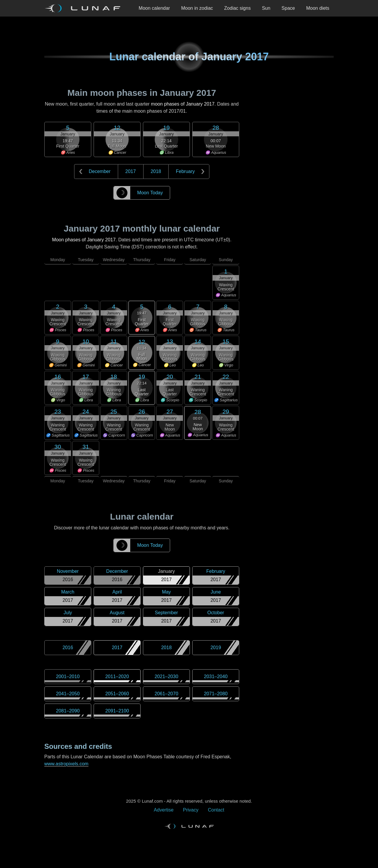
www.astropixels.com (66, 764)
